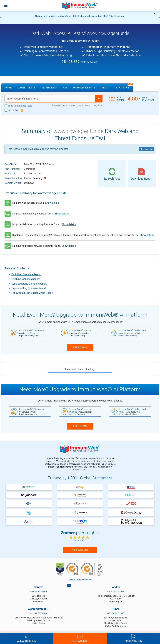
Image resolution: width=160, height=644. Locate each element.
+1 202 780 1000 (39, 613)
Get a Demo (80, 550)
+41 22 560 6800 (39, 592)
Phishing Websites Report (25, 279)
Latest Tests (27, 88)
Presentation (133, 641)
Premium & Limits (84, 88)
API (65, 88)
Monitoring (49, 88)
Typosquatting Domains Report (29, 288)
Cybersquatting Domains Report (29, 284)
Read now (120, 16)
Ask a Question (27, 641)
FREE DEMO (80, 348)
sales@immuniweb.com (80, 580)
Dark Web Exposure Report (26, 274)
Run (99, 99)
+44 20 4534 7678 (115, 592)
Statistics (124, 86)
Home (8, 88)
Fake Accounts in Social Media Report (32, 293)
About (106, 88)
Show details (52, 203)
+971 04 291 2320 (115, 613)
